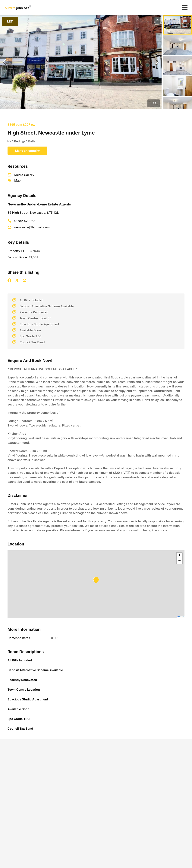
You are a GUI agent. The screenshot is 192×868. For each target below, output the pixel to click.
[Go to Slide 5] (178, 107)
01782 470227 (25, 221)
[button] (81, 62)
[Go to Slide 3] (178, 66)
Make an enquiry (27, 151)
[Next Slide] (157, 62)
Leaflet (181, 617)
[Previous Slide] (5, 62)
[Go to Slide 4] (178, 86)
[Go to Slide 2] (178, 45)
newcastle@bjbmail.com (32, 227)
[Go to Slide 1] (178, 25)
